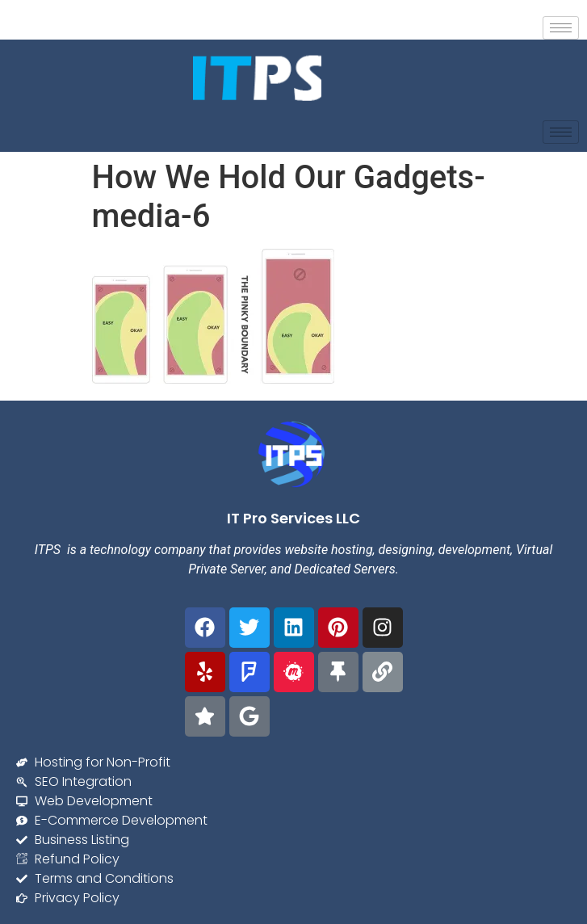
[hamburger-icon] (561, 28)
